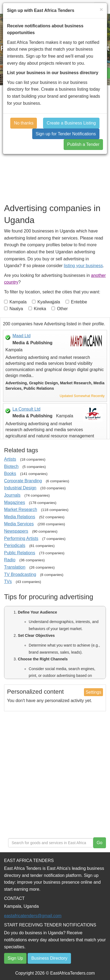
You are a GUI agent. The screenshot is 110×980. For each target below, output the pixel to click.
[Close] (101, 9)
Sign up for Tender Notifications (66, 134)
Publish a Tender (83, 144)
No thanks (24, 123)
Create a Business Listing (71, 123)
